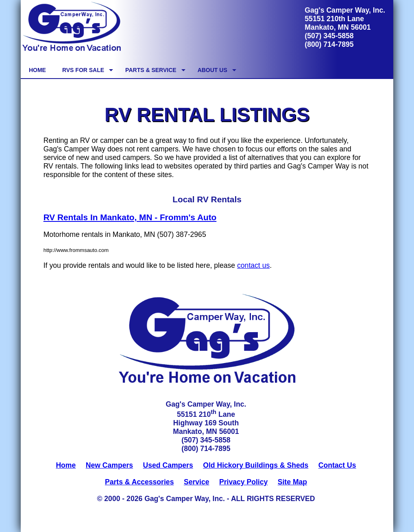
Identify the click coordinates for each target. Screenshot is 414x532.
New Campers (109, 465)
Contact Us (337, 465)
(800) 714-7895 (329, 44)
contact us (253, 265)
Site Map (292, 482)
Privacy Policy (243, 482)
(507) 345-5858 (329, 36)
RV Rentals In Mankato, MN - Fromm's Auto (130, 217)
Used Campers (168, 465)
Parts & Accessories (139, 482)
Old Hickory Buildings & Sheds (256, 465)
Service (197, 482)
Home (66, 465)
